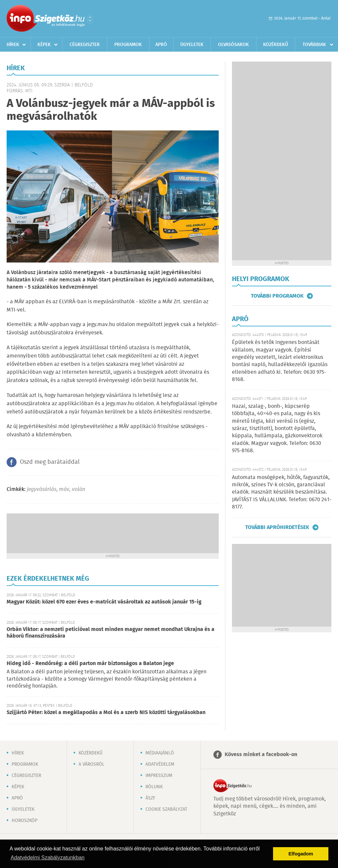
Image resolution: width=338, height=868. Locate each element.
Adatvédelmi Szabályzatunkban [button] (48, 858)
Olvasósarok (233, 45)
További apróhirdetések (277, 527)
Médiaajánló (160, 753)
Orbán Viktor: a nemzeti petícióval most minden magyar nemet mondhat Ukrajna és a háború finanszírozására (111, 633)
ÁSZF (150, 798)
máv (64, 489)
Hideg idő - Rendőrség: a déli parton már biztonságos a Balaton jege (90, 664)
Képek (44, 45)
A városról (91, 764)
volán (79, 489)
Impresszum (159, 776)
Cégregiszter (85, 45)
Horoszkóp (25, 821)
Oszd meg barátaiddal (50, 462)
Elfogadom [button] (301, 854)
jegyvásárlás (42, 489)
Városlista (90, 19)
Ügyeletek (192, 45)
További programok (277, 296)
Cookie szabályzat (166, 809)
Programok (128, 45)
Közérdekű (276, 45)
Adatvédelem (160, 764)
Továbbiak (314, 45)
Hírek (13, 45)
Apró (161, 45)
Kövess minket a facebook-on (261, 755)
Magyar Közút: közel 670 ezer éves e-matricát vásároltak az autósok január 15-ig (104, 602)
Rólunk (154, 787)
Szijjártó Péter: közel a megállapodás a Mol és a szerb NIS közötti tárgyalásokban (106, 713)
